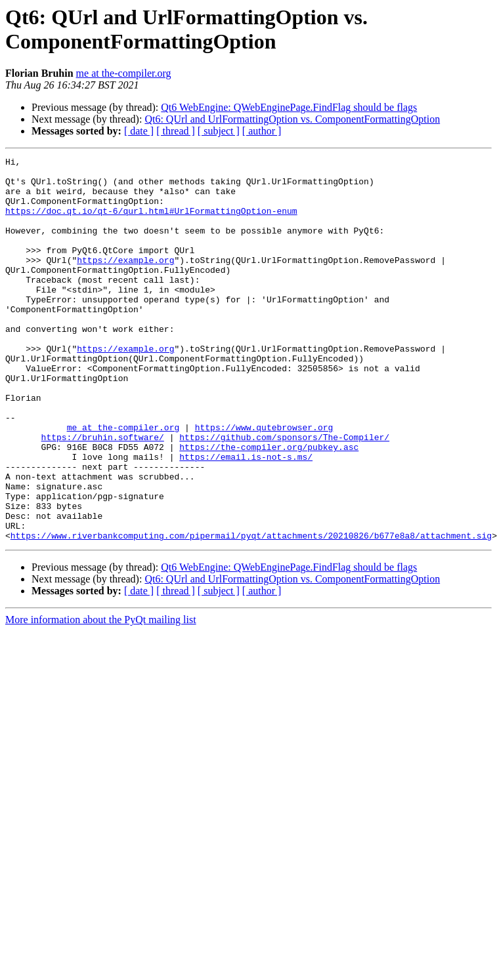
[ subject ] (219, 131)
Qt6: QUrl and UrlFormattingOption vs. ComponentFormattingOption (292, 119)
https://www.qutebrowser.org (264, 482)
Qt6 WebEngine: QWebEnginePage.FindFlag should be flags (289, 107)
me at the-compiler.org (124, 73)
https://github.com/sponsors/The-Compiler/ (284, 494)
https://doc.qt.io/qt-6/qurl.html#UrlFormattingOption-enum (151, 222)
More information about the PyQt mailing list (101, 696)
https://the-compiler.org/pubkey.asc (269, 506)
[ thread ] (176, 131)
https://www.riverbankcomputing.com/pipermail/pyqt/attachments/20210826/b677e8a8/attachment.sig (251, 612)
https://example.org (125, 281)
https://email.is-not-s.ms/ (246, 518)
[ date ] (139, 131)
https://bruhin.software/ (103, 494)
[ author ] (262, 131)
